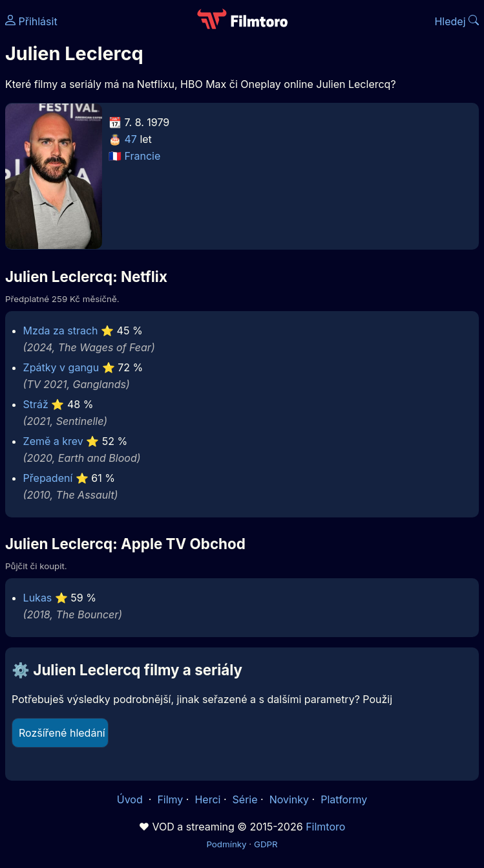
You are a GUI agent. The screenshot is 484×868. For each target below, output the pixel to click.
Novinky (289, 799)
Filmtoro (325, 827)
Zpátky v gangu (61, 367)
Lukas (38, 598)
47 (131, 139)
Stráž (36, 404)
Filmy (170, 799)
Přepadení (48, 478)
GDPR (266, 844)
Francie (143, 156)
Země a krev (53, 441)
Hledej (457, 21)
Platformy (344, 799)
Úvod (131, 799)
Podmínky (226, 844)
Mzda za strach (61, 331)
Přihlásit (31, 21)
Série (245, 799)
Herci (207, 799)
